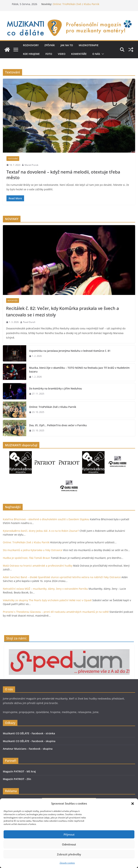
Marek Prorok (31, 165)
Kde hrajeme (31, 54)
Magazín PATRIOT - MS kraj (19, 771)
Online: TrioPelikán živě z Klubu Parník (76, 4)
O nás (96, 54)
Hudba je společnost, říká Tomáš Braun (27, 558)
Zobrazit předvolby (69, 854)
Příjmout (69, 834)
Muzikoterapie (89, 45)
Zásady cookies (67, 863)
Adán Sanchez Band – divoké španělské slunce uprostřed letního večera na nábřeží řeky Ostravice (62, 577)
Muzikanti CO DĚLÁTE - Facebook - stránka (29, 733)
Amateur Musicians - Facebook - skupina (28, 749)
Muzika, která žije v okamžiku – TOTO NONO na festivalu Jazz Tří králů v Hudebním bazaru (79, 370)
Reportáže (13, 301)
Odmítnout (69, 844)
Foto (49, 54)
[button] (133, 804)
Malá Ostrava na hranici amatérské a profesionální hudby (38, 566)
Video (62, 54)
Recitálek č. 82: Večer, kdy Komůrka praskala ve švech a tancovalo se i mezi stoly (63, 311)
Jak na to (67, 45)
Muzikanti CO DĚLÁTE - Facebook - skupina (29, 741)
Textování (13, 159)
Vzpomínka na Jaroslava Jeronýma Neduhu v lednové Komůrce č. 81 (70, 351)
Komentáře (79, 54)
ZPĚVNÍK (50, 45)
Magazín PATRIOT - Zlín (17, 779)
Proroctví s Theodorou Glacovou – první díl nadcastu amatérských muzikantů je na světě (56, 612)
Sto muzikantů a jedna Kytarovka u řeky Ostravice (33, 550)
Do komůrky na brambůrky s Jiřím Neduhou (56, 388)
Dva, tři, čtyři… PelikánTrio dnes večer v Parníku (58, 425)
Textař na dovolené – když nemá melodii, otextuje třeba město (63, 175)
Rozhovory (31, 45)
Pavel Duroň (29, 322)
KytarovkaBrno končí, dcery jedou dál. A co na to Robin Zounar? (41, 531)
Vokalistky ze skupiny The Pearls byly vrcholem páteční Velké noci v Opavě (47, 600)
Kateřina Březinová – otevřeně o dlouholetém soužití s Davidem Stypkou (46, 519)
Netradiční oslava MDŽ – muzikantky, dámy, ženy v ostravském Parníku (45, 589)
